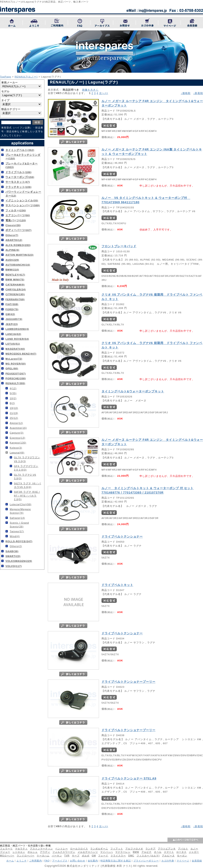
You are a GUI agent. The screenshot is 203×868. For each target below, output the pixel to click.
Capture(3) (17, 433)
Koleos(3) (16, 448)
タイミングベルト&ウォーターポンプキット (133, 391)
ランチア (151, 849)
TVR (67, 856)
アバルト (183, 849)
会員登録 (197, 861)
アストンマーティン (41, 849)
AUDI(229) (12, 260)
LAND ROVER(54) (17, 339)
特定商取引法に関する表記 (116, 861)
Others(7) (12, 235)
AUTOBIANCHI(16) (18, 265)
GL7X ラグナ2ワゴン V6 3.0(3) (27, 459)
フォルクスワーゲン (64, 852)
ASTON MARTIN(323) (20, 255)
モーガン (182, 856)
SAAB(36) (12, 551)
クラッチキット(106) (19, 187)
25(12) (14, 418)
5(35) (13, 393)
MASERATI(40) (15, 349)
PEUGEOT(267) (16, 373)
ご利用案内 (36, 861)
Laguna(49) (17, 452)
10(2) (13, 398)
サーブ (76, 856)
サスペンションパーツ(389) (23, 205)
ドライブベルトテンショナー (122, 536)
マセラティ (21, 849)
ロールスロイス (79, 849)
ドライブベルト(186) (19, 172)
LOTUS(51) (13, 344)
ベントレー (62, 849)
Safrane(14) (17, 518)
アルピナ (147, 852)
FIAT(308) (12, 304)
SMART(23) (13, 556)
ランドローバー (26, 856)
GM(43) (10, 314)
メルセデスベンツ (88, 852)
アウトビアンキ (167, 849)
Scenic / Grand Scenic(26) (19, 524)
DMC (131, 856)
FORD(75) (12, 309)
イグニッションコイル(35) (22, 200)
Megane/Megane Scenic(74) (20, 511)
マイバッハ (107, 852)
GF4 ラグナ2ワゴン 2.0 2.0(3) (26, 468)
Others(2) (16, 546)
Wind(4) (15, 536)
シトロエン (19, 852)
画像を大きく (90, 90)
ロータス (181, 852)
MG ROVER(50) (16, 364)
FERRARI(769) (15, 299)
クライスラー (118, 856)
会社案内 (93, 861)
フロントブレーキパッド (119, 246)
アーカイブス (60, 861)
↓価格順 (186, 93)
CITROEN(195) (15, 294)
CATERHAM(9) (15, 285)
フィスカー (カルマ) (148, 856)
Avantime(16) (18, 428)
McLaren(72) (14, 359)
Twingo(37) (17, 531)
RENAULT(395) (15, 383)
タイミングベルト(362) (20, 150)
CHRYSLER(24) (16, 289)
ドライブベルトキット (117, 585)
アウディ (45, 852)
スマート (169, 852)
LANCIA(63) (13, 334)
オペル (158, 852)
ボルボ (86, 856)
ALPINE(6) (12, 250)
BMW (136, 852)
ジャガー (194, 852)
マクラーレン (123, 852)
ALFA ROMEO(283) (18, 245)
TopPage (6, 77)
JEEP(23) (12, 324)
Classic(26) (13, 225)
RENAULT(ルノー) (26, 77)
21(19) (14, 413)
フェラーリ (6, 849)
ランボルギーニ (99, 849)
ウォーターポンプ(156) (20, 177)
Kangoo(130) (18, 443)
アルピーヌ (168, 856)
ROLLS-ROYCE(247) (19, 541)
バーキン (57, 856)
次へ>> (104, 93)
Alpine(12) (16, 423)
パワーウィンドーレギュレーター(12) (23, 194)
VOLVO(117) (14, 566)
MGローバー (7, 856)
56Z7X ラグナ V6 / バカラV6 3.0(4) (27, 485)
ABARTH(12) (14, 240)
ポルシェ (33, 852)
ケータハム (43, 856)
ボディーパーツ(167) (19, 230)
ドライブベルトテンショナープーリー (128, 682)
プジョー (5, 852)
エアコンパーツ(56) (18, 215)
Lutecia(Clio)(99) (21, 504)
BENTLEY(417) (15, 275)
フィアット (117, 849)
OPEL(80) (12, 368)
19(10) (14, 408)
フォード (103, 856)
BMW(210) (12, 270)
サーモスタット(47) (18, 182)
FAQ (47, 861)
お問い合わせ (78, 861)
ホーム (10, 861)
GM (94, 856)
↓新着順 (198, 93)
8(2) (12, 403)
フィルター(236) (16, 210)
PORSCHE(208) (16, 378)
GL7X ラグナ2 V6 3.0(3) (25, 476)
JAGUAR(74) (14, 319)
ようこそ (22, 861)
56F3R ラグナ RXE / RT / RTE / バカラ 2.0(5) (27, 495)
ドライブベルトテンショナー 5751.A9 (129, 778)
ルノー (194, 849)
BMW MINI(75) (15, 279)
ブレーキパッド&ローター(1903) (22, 165)
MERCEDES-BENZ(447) (21, 354)
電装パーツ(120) (16, 220)
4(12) (13, 388)
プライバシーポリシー (146, 861)
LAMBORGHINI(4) (17, 329)
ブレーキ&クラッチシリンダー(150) (23, 157)
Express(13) (18, 438)
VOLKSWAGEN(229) (19, 561)
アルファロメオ (134, 849)
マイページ (183, 861)
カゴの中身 (168, 861)
